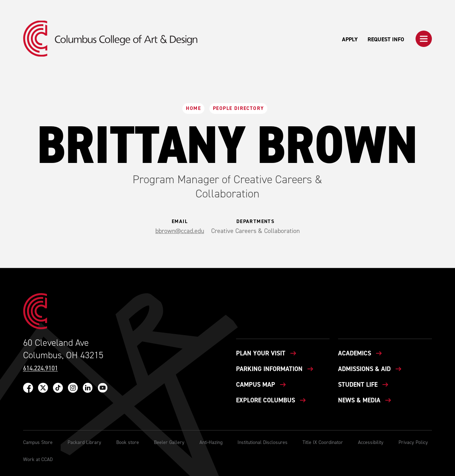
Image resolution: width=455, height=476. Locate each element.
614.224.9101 (41, 368)
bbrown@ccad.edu (180, 231)
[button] (424, 39)
